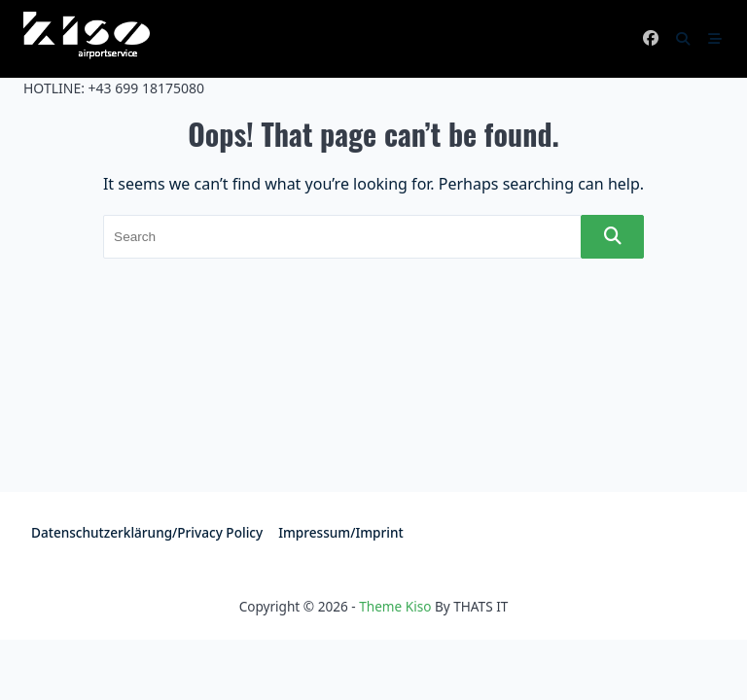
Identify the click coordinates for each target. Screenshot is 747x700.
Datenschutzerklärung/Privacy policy (147, 532)
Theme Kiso (395, 606)
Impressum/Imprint (341, 532)
